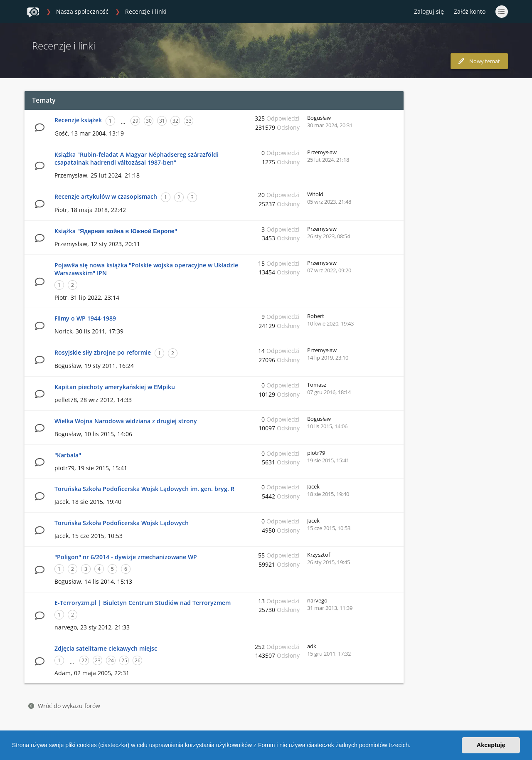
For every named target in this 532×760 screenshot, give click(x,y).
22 (84, 660)
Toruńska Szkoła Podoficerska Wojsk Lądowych (122, 523)
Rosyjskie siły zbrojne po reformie (103, 352)
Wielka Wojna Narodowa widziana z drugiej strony (126, 421)
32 (175, 121)
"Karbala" (68, 455)
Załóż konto (470, 11)
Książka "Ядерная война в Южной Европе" (116, 231)
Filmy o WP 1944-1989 (85, 318)
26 (138, 660)
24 (111, 660)
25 (124, 660)
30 (149, 121)
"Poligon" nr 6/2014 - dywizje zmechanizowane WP (126, 557)
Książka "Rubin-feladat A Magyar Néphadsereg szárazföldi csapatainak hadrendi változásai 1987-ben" (137, 158)
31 (162, 121)
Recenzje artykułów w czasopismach (106, 196)
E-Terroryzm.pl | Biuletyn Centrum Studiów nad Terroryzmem (143, 603)
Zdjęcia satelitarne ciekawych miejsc (106, 648)
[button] (413, 746)
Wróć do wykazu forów (64, 706)
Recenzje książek (78, 120)
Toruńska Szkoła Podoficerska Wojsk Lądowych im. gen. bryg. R (144, 489)
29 (135, 121)
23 (98, 660)
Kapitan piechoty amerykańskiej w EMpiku (115, 387)
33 (189, 121)
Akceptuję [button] (491, 745)
